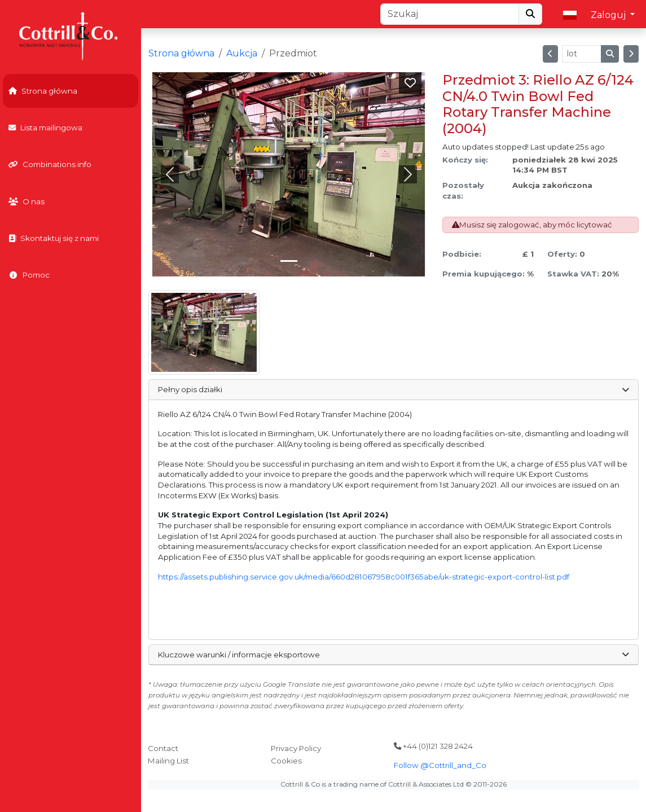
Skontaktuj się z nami (54, 238)
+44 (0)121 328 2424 (433, 746)
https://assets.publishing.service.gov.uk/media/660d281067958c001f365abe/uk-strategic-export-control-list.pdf (364, 577)
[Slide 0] (289, 261)
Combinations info (50, 164)
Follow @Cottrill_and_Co (440, 765)
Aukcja (242, 53)
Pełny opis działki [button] (393, 389)
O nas (27, 201)
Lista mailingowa (45, 128)
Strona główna (43, 91)
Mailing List (168, 761)
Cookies (286, 761)
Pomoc (29, 275)
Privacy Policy (296, 748)
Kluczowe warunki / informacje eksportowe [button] (393, 655)
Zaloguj (609, 15)
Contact (163, 748)
